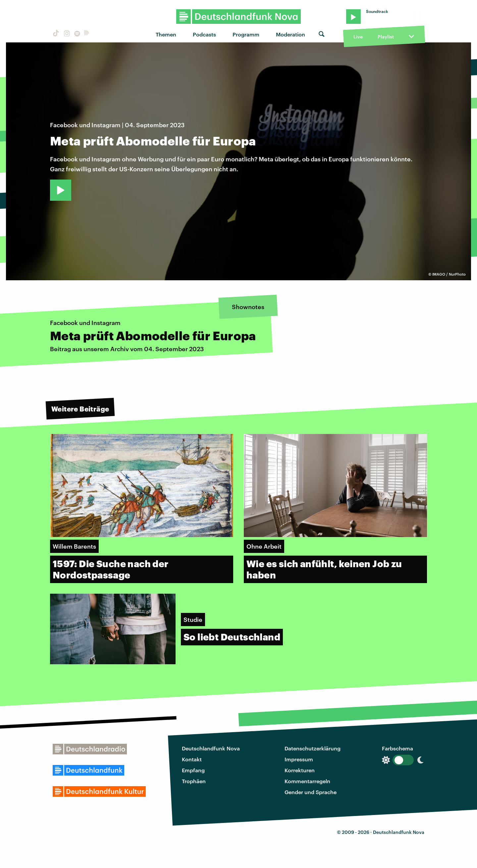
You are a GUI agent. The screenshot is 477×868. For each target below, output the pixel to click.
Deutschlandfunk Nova (211, 748)
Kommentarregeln (307, 781)
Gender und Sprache (311, 792)
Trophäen (194, 781)
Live (358, 37)
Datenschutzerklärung (313, 748)
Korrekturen (300, 770)
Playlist (386, 37)
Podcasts (204, 34)
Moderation (291, 34)
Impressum (299, 759)
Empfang (193, 770)
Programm (246, 34)
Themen (166, 34)
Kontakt (192, 759)
